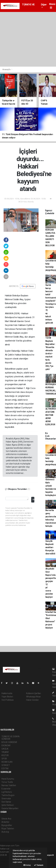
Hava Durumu (8, 779)
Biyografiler (7, 825)
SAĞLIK (5, 749)
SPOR (4, 759)
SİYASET (6, 765)
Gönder (33, 499)
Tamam (39, 865)
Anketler (5, 822)
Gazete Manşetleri (10, 808)
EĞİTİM (5, 768)
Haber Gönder (32, 700)
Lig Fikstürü (7, 792)
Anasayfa (7, 69)
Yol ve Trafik (7, 782)
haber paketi (6, 858)
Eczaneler (6, 789)
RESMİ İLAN (7, 762)
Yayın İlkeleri (7, 697)
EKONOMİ (6, 745)
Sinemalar (6, 799)
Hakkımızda (7, 693)
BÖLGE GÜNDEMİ (9, 742)
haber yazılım (6, 861)
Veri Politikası (8, 700)
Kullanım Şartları (34, 693)
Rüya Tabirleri (8, 829)
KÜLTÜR (5, 755)
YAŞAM (5, 752)
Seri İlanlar (6, 802)
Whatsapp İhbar (33, 697)
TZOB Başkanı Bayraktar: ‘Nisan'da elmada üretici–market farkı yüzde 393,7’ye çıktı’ (50, 354)
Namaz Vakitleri (9, 785)
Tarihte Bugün (8, 795)
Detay (27, 865)
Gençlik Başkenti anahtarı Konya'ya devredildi (50, 547)
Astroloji (5, 832)
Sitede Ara (6, 819)
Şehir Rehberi (8, 805)
